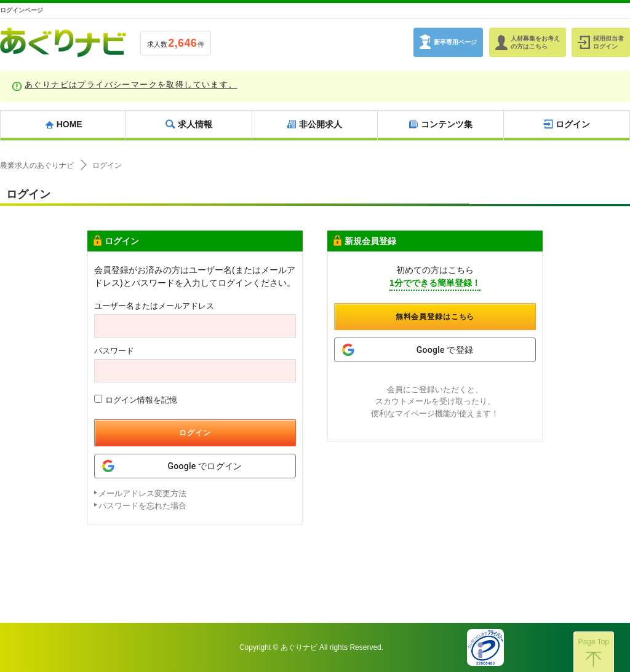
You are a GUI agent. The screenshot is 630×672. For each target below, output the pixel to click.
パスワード (114, 351)
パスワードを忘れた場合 (142, 506)
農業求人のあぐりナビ (37, 165)
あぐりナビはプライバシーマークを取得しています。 (131, 85)
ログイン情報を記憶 (136, 400)
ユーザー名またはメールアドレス (154, 306)
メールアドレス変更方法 (142, 493)
